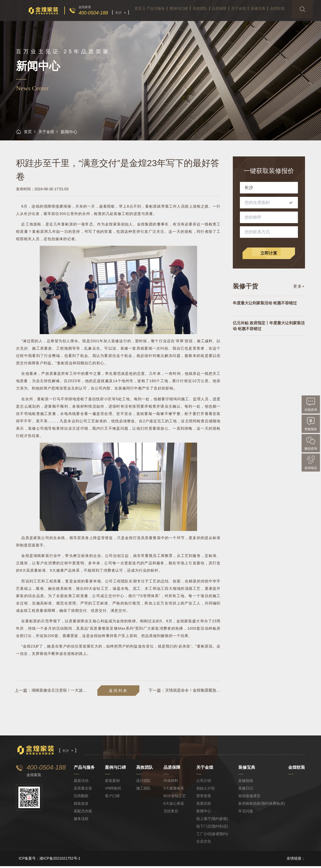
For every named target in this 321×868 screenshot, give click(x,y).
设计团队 (144, 783)
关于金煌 (244, 21)
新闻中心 (204, 813)
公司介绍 (204, 783)
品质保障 (221, 21)
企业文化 (204, 843)
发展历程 (204, 806)
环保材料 (171, 783)
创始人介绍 (206, 790)
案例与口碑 (175, 21)
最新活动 (82, 783)
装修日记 (246, 790)
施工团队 (144, 790)
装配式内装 (83, 813)
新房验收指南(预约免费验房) (262, 806)
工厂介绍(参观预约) (212, 836)
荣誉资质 (204, 798)
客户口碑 (113, 798)
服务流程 (82, 820)
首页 (128, 21)
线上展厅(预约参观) (212, 820)
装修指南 (246, 783)
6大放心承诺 (174, 806)
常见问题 (246, 813)
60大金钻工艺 (175, 798)
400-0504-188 (83, 13)
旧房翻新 (82, 798)
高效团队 (199, 21)
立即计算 (269, 253)
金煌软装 (288, 21)
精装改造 (82, 806)
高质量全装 (83, 790)
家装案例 (113, 783)
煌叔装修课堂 (250, 798)
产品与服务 (149, 21)
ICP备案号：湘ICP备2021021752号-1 (49, 860)
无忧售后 (171, 813)
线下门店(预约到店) (212, 828)
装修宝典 (266, 21)
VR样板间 (114, 790)
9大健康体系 (174, 790)
